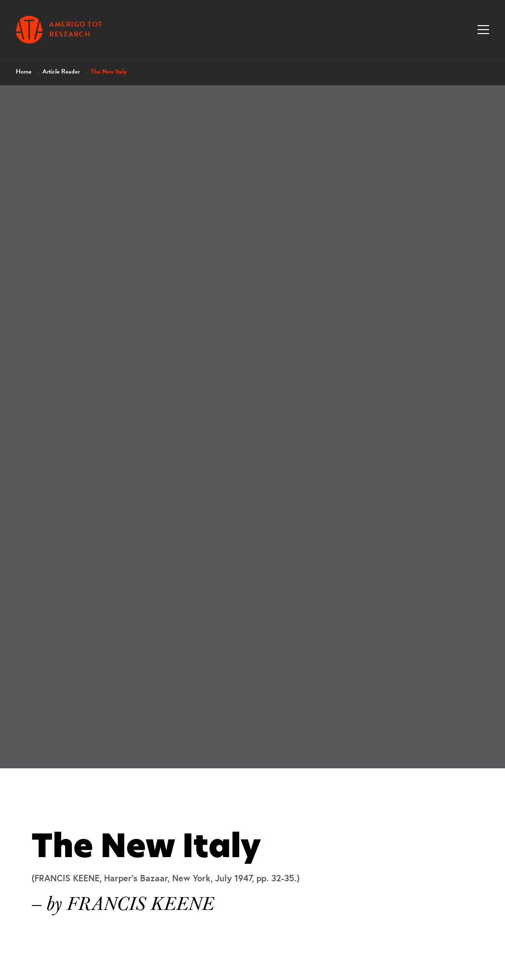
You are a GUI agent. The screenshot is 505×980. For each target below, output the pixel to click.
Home (24, 72)
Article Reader (61, 72)
